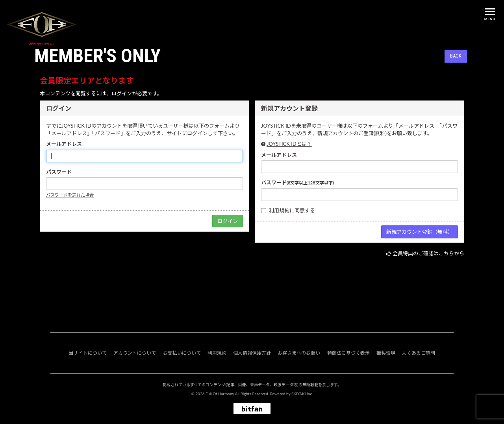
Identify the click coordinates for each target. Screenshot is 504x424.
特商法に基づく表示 (348, 353)
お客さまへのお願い (299, 353)
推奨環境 (386, 353)
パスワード (59, 172)
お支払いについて (182, 353)
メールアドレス (64, 144)
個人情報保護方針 (252, 353)
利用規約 (279, 210)
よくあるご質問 (419, 353)
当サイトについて (88, 353)
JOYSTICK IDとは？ (289, 144)
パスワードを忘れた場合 (70, 195)
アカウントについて (135, 353)
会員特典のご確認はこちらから (428, 253)
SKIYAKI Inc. (302, 394)
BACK (456, 56)
